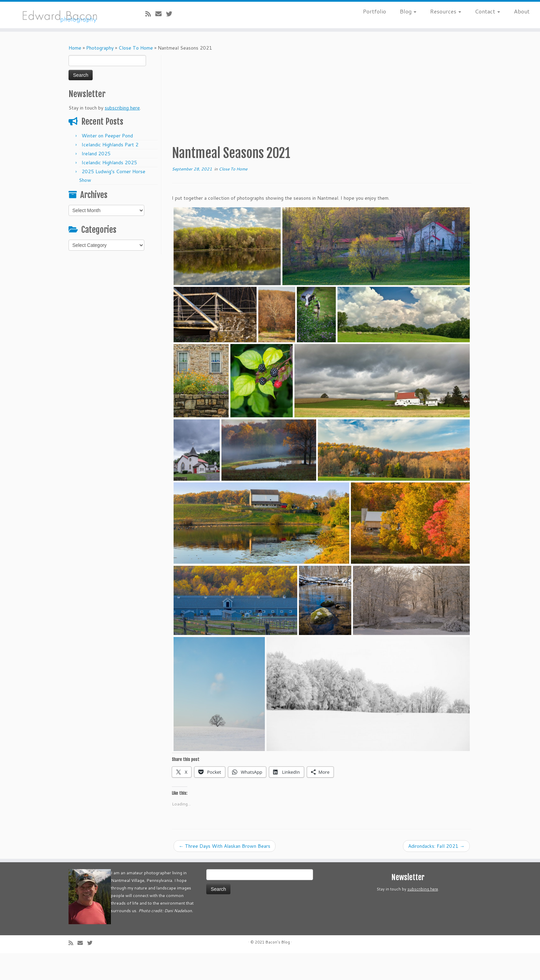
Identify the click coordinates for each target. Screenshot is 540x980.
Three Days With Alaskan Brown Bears (225, 846)
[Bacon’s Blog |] (62, 15)
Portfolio (375, 11)
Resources (446, 11)
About (522, 11)
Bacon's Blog (278, 942)
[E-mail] (161, 14)
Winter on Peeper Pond (107, 136)
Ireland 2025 (96, 154)
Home (75, 48)
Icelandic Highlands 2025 (109, 163)
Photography (100, 48)
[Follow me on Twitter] (171, 14)
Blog (408, 11)
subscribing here (122, 108)
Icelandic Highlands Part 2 (110, 145)
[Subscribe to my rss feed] (150, 14)
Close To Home (136, 48)
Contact (487, 11)
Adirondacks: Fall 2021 (436, 846)
